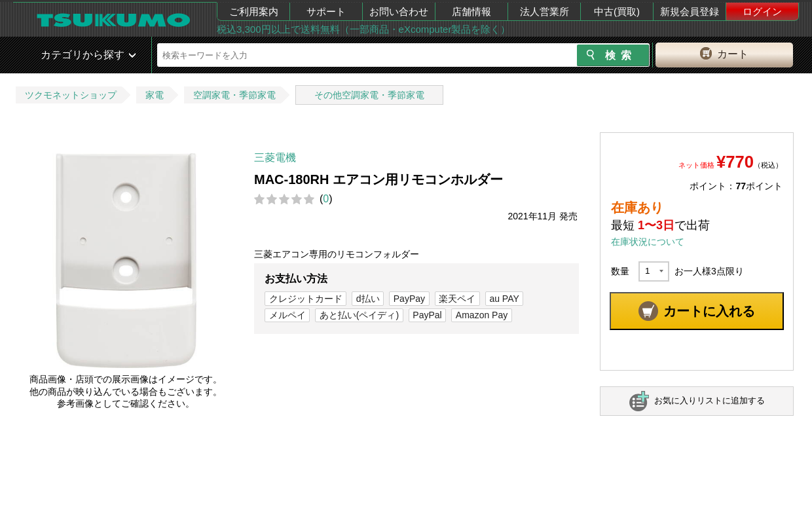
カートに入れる (709, 311)
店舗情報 (471, 11)
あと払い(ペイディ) (359, 315)
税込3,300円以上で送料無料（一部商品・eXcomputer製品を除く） (363, 29)
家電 (155, 95)
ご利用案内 (254, 11)
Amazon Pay (482, 315)
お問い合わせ (399, 11)
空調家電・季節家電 (234, 95)
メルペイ (287, 315)
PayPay (409, 299)
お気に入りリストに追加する (710, 400)
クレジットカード (306, 299)
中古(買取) (617, 11)
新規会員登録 (690, 11)
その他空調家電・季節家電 (369, 95)
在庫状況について (648, 242)
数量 (620, 271)
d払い (368, 299)
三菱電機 (275, 157)
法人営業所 (544, 11)
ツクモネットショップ (71, 95)
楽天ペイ (457, 299)
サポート (326, 11)
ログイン (762, 11)
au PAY (504, 299)
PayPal (427, 315)
